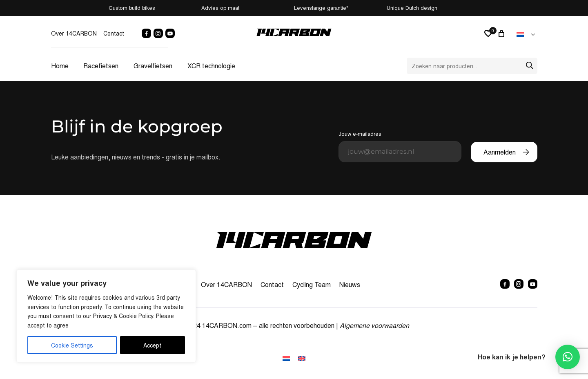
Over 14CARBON (74, 33)
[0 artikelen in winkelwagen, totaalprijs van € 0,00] (503, 34)
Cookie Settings (72, 345)
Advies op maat (219, 8)
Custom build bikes (86, 8)
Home (60, 66)
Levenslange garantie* (356, 8)
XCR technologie (211, 66)
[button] (568, 357)
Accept (152, 345)
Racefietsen (101, 66)
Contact (114, 33)
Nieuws (350, 284)
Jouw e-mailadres (400, 146)
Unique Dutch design (500, 8)
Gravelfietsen (153, 66)
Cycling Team (312, 284)
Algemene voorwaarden (374, 325)
